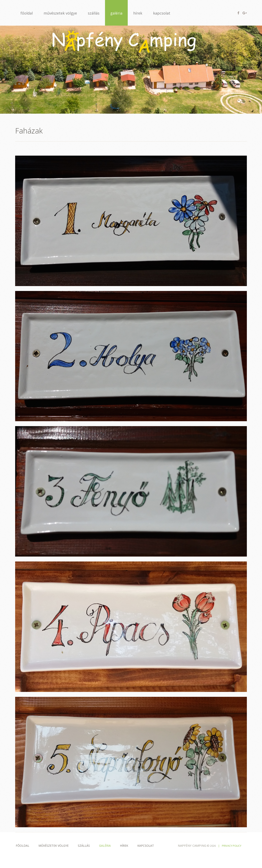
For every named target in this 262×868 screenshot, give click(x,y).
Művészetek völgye (54, 846)
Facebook (238, 13)
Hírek (124, 846)
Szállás (84, 846)
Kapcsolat (146, 846)
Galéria (105, 846)
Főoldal (23, 846)
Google (245, 13)
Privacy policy (232, 846)
